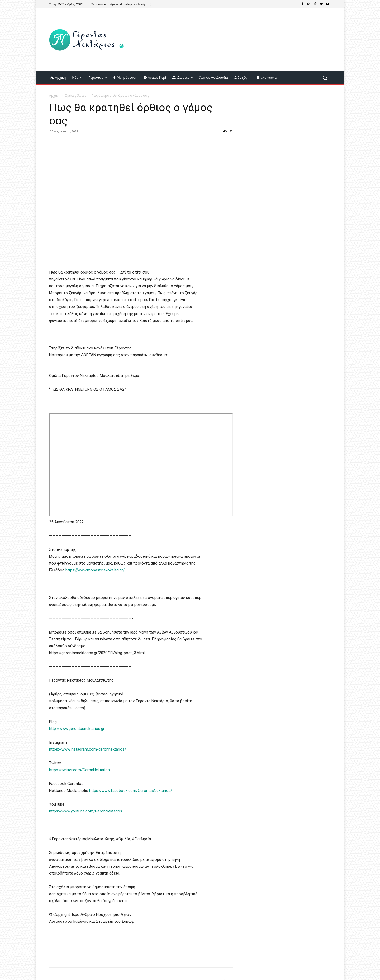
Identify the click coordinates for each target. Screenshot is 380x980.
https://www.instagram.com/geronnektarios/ (88, 749)
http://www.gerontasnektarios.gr (77, 729)
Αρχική (54, 96)
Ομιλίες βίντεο (76, 96)
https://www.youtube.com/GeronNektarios (86, 811)
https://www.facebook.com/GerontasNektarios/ (131, 791)
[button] (325, 78)
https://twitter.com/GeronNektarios (79, 770)
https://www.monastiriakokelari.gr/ (95, 570)
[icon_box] (131, 5)
